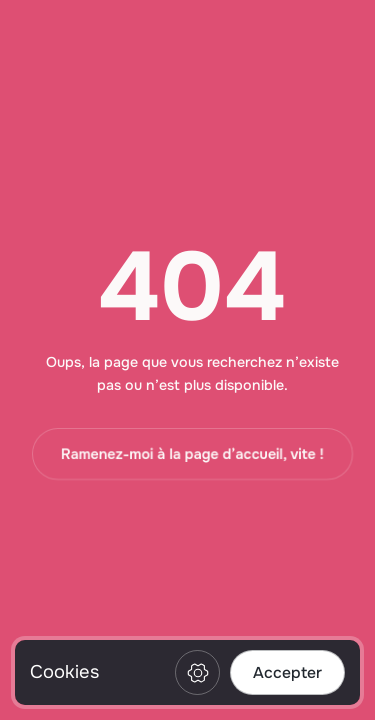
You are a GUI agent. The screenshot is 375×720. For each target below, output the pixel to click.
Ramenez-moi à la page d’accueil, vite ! (192, 454)
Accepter (287, 673)
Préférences (197, 672)
